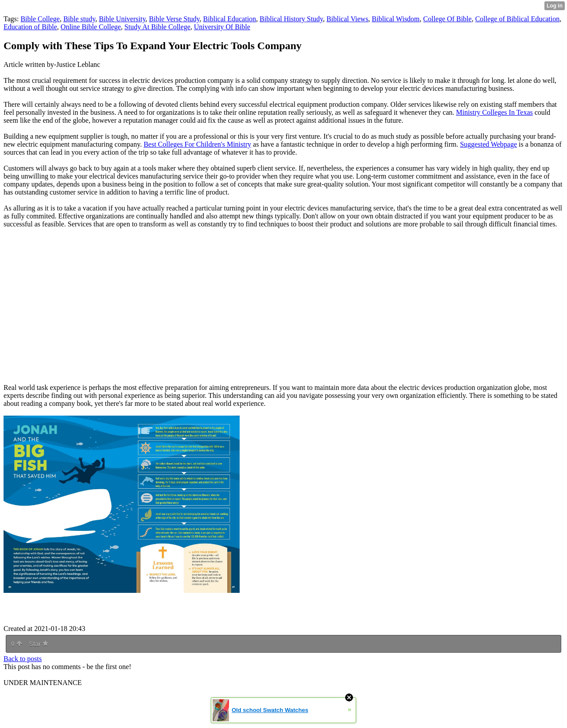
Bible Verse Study (174, 19)
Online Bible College (91, 27)
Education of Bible (30, 27)
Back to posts (23, 659)
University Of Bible (222, 27)
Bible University (122, 19)
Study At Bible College (157, 27)
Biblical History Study (291, 19)
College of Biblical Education (518, 19)
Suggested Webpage (488, 144)
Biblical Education (230, 19)
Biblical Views (347, 19)
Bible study (79, 19)
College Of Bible (447, 19)
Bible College (40, 19)
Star (39, 644)
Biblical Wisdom (396, 19)
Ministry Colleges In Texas (494, 112)
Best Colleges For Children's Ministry (197, 144)
